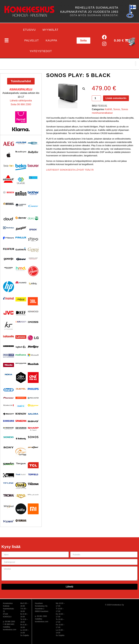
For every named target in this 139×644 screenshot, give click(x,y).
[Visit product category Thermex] (9, 475)
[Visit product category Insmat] (9, 298)
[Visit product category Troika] (9, 495)
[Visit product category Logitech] (21, 347)
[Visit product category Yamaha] (21, 521)
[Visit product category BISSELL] (9, 179)
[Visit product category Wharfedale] (33, 495)
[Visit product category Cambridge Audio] (21, 205)
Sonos (117, 109)
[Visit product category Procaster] (33, 398)
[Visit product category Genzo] (33, 250)
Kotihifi (108, 109)
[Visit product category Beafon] (9, 166)
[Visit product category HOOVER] (33, 271)
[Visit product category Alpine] (21, 143)
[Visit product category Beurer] (33, 165)
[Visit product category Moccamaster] (21, 364)
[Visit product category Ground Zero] (33, 258)
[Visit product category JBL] (33, 301)
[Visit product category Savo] (33, 421)
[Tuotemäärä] (96, 98)
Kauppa (51, 41)
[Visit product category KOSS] (33, 322)
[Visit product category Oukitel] (21, 389)
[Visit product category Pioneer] (9, 398)
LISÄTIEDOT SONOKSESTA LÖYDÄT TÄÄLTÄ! (70, 170)
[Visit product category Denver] (21, 218)
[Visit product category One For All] (33, 378)
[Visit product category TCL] (33, 465)
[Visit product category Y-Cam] (9, 521)
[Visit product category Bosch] (9, 192)
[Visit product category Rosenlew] (21, 414)
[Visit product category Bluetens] (33, 178)
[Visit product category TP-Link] (9, 483)
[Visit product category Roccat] (9, 414)
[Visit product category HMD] (21, 269)
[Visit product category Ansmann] (33, 143)
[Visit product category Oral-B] (9, 390)
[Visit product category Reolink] (21, 406)
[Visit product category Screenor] (9, 428)
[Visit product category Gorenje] (9, 259)
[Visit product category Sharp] (33, 429)
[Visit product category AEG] (9, 144)
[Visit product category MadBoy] (33, 347)
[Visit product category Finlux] (21, 238)
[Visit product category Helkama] (9, 268)
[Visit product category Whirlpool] (9, 506)
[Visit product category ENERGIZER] (21, 228)
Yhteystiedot (41, 51)
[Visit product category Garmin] (21, 249)
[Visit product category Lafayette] (9, 337)
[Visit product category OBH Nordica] (21, 378)
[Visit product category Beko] (21, 167)
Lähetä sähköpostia (21, 101)
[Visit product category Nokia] (9, 374)
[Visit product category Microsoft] (33, 355)
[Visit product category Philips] (33, 389)
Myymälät (51, 30)
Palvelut (32, 41)
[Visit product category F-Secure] (9, 238)
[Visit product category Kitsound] (9, 326)
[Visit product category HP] (9, 287)
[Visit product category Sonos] (33, 437)
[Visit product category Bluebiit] (21, 181)
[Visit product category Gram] (21, 259)
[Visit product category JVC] (9, 313)
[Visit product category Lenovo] (21, 337)
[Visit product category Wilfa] (21, 509)
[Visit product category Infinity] (33, 283)
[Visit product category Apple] (9, 155)
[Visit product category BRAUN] (21, 193)
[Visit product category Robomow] (33, 405)
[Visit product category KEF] (21, 313)
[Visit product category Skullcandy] (21, 439)
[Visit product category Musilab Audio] (33, 364)
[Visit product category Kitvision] (21, 322)
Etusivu (29, 30)
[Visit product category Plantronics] (21, 398)
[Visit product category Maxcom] (9, 356)
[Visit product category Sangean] (21, 421)
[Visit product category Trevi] (21, 486)
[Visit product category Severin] (21, 428)
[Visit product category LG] (33, 338)
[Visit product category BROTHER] (33, 193)
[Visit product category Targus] (21, 464)
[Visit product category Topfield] (33, 475)
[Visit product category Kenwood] (33, 312)
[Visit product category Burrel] (9, 204)
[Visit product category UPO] (21, 496)
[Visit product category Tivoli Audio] (21, 474)
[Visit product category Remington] (9, 405)
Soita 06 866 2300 (21, 104)
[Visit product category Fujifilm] (9, 249)
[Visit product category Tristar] (33, 484)
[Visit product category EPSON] (33, 229)
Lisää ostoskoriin (116, 98)
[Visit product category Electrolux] (9, 228)
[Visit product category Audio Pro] (21, 152)
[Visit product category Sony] (9, 447)
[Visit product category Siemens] (9, 437)
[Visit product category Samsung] (9, 421)
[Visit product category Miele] (9, 365)
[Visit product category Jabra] (21, 299)
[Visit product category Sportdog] (21, 452)
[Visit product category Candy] (33, 206)
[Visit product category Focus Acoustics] (33, 240)
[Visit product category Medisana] (21, 355)
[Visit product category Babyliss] (33, 152)
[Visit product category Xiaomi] (33, 509)
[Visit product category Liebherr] (9, 346)
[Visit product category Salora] (33, 414)
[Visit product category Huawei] (21, 282)
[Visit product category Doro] (33, 218)
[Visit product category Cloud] (9, 219)
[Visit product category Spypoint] (33, 447)
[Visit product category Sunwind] (9, 464)
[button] (6, 41)
